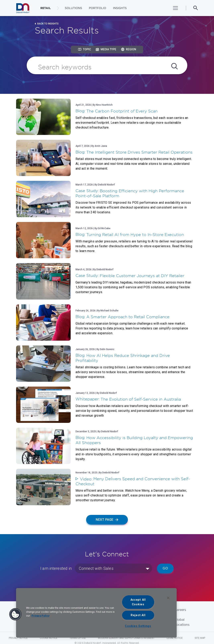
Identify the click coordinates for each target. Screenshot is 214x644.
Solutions (73, 8)
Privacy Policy (40, 616)
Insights (120, 8)
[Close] (168, 598)
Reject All (138, 615)
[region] (96, 613)
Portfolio (98, 8)
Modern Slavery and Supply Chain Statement (126, 638)
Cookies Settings (138, 626)
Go (165, 568)
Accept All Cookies (138, 602)
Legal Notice (175, 638)
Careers (180, 610)
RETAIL (46, 8)
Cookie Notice (49, 638)
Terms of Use (78, 638)
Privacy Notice (18, 638)
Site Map (200, 638)
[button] (15, 614)
